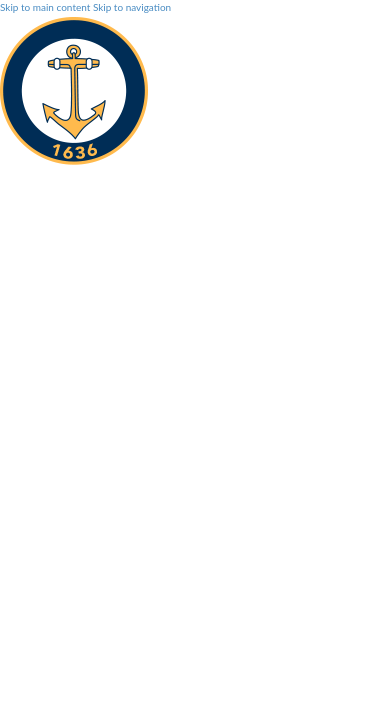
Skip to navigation (132, 7)
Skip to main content (45, 7)
